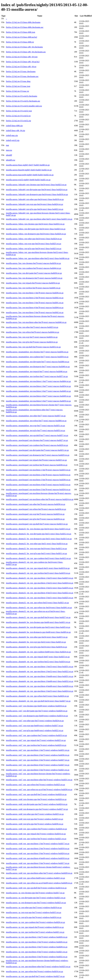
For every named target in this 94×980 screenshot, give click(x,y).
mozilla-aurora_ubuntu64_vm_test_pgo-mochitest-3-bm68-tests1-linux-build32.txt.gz (40, 681)
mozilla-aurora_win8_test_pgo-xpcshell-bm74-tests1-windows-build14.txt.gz (36, 888)
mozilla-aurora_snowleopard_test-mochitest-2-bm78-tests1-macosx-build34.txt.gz (38, 475)
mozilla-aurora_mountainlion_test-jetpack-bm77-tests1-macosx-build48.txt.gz (37, 371)
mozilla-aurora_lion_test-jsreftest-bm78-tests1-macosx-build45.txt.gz (33, 288)
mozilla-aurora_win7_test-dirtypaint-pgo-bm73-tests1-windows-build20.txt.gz (37, 711)
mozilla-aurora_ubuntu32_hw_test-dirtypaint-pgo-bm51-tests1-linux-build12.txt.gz (38, 534)
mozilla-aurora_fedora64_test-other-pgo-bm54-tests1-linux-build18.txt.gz (35, 199)
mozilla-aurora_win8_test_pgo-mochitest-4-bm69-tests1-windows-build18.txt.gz (38, 858)
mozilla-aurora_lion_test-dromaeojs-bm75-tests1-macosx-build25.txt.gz (34, 278)
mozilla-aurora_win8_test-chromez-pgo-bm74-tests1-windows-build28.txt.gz (36, 799)
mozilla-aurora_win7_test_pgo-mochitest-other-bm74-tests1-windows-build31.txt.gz (39, 780)
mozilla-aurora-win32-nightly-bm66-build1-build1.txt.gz (28, 180)
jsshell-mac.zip (12, 135)
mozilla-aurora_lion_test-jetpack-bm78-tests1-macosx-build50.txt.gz (33, 283)
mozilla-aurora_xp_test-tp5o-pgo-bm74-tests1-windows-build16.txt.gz (34, 917)
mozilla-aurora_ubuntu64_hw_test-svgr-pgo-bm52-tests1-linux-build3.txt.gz (36, 642)
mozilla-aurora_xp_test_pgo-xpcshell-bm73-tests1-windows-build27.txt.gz (35, 976)
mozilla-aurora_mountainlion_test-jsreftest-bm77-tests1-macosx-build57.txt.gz (37, 376)
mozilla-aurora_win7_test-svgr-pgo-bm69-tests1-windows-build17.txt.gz (34, 726)
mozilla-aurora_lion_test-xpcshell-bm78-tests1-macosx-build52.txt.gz (33, 347)
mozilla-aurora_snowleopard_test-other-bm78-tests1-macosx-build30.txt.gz (35, 504)
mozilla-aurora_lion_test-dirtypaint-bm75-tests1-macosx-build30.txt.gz (34, 273)
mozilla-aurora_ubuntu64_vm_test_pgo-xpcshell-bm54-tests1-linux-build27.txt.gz (38, 701)
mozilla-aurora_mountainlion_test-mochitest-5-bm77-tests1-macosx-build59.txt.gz (38, 401)
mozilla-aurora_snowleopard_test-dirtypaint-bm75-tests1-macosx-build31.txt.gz (37, 450)
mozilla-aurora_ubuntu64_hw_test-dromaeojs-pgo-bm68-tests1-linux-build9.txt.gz (38, 632)
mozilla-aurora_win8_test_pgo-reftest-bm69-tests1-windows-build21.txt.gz (35, 878)
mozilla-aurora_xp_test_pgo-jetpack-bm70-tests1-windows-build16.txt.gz (35, 927)
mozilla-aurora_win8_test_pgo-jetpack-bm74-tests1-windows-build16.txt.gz (36, 834)
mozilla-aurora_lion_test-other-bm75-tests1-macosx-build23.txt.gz (32, 327)
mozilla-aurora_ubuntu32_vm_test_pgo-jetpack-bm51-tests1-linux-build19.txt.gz (38, 568)
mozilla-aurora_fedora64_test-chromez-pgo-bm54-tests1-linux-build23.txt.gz (36, 185)
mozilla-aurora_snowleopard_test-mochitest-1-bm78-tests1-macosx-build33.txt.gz (38, 470)
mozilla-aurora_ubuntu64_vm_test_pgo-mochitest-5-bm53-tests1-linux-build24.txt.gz (40, 691)
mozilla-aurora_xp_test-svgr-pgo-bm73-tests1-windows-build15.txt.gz (33, 912)
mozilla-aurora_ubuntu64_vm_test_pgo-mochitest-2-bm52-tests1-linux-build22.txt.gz (40, 671)
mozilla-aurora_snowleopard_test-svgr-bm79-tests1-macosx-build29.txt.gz (35, 514)
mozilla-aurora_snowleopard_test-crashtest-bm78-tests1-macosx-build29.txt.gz (37, 445)
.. (6, 19)
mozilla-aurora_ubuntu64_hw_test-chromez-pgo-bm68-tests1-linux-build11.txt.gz (38, 622)
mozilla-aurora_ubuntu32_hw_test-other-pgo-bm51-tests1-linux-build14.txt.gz (37, 544)
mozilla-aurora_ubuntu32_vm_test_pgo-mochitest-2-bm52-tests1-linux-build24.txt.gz (40, 583)
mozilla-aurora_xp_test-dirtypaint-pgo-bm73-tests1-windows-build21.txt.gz (36, 898)
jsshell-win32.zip (13, 140)
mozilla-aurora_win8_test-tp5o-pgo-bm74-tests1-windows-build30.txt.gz (35, 824)
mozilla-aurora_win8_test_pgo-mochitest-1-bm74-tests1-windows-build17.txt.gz (38, 844)
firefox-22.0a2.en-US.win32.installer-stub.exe (24, 106)
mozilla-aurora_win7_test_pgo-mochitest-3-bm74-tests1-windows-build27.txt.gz (38, 760)
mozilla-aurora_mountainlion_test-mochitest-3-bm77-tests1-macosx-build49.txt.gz (38, 391)
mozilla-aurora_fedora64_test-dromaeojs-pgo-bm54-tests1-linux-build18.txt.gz (37, 194)
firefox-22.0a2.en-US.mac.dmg (18, 81)
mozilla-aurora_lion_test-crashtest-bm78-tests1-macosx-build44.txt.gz (33, 268)
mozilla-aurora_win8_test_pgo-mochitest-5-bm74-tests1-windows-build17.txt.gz (38, 863)
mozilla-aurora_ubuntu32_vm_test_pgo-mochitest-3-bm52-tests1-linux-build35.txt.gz (40, 588)
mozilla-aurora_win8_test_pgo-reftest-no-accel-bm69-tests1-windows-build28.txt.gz (39, 883)
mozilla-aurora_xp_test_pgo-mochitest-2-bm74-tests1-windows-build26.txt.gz (37, 942)
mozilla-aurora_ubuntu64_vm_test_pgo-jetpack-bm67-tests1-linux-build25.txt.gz (38, 657)
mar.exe (9, 150)
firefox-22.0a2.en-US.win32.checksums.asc (23, 101)
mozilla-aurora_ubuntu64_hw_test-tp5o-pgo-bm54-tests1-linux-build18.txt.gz (36, 647)
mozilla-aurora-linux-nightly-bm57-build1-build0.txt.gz (28, 165)
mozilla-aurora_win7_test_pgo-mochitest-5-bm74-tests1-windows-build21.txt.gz (38, 770)
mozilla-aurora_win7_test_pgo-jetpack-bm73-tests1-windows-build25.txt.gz (36, 740)
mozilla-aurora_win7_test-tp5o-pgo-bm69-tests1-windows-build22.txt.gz (35, 730)
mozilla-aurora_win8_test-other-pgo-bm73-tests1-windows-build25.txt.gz (35, 814)
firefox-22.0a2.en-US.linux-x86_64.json (22, 57)
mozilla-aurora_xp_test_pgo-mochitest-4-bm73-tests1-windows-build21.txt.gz (37, 952)
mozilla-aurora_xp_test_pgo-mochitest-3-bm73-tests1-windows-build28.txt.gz (37, 947)
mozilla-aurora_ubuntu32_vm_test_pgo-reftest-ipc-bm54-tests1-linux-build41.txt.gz (39, 608)
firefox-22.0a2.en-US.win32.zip (18, 121)
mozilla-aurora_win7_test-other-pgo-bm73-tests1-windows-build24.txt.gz (35, 721)
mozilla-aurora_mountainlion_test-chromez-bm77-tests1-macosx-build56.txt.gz (37, 352)
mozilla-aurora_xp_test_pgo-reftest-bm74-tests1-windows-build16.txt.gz (34, 971)
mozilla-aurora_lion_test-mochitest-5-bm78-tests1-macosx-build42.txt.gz (35, 312)
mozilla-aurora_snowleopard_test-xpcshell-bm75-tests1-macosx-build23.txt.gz (37, 524)
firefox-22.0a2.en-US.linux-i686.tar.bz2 (21, 37)
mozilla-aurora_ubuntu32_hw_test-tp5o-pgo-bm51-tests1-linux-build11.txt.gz (36, 553)
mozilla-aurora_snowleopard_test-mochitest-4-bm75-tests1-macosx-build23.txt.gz (38, 485)
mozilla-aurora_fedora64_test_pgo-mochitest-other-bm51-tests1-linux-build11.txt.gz (39, 219)
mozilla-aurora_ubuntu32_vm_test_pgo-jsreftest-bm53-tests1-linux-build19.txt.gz (38, 573)
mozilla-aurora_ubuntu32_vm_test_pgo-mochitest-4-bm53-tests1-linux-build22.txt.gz (40, 593)
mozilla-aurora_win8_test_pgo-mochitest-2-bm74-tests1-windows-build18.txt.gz (38, 849)
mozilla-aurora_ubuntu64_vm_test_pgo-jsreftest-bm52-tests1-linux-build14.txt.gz (38, 662)
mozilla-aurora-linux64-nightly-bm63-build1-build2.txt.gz (29, 170)
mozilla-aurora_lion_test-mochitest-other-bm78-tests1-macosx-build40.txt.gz (36, 322)
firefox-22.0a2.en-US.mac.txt (17, 91)
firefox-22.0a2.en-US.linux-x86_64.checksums (24, 47)
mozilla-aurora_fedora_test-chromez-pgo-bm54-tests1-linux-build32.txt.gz (35, 224)
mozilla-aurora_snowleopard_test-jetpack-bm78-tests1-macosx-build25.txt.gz (36, 460)
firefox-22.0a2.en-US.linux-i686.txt (20, 42)
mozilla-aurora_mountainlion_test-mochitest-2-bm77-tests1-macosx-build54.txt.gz (38, 386)
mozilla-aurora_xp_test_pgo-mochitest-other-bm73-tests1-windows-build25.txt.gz (38, 967)
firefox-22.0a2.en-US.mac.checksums (21, 71)
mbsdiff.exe (11, 160)
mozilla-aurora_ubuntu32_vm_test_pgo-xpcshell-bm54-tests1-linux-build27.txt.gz (38, 617)
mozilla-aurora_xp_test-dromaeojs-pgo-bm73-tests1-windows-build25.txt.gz (36, 903)
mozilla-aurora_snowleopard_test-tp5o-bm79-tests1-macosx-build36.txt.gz (35, 519)
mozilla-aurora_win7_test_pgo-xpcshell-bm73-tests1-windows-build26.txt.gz (36, 794)
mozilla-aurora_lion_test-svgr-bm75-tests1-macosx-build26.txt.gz (32, 337)
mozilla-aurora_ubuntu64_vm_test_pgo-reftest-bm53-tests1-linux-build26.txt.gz (37, 696)
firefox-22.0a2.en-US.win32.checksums (21, 96)
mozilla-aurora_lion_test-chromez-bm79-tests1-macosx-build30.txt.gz (33, 263)
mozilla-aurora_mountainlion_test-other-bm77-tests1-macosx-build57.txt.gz (36, 416)
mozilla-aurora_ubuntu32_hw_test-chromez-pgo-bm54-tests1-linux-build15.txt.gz (38, 529)
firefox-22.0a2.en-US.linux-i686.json (20, 32)
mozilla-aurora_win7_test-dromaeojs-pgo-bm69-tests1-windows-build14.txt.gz (37, 716)
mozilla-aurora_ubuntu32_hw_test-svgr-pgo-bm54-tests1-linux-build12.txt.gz (36, 549)
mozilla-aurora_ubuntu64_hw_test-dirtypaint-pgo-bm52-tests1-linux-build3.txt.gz (38, 627)
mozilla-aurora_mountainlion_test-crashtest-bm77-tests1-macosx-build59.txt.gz (37, 357)
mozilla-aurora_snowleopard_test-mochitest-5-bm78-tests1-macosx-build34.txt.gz (38, 490)
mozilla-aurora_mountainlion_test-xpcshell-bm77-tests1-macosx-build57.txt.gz (37, 435)
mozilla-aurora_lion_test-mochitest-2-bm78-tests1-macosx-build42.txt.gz (35, 298)
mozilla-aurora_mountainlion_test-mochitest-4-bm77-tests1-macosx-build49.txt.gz (38, 396)
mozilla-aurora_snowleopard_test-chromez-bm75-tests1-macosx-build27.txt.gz (37, 440)
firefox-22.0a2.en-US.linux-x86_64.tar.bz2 (23, 62)
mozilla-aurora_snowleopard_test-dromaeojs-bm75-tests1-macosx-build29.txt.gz (38, 455)
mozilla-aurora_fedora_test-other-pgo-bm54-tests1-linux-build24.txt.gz (34, 239)
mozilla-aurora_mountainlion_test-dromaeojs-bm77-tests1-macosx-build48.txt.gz (38, 367)
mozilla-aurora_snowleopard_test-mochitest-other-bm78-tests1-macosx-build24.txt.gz (40, 499)
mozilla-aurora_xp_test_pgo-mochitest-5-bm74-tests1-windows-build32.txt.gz (37, 957)
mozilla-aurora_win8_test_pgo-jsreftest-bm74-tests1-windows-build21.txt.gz (36, 839)
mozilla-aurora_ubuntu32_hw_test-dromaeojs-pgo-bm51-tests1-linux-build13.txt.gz (39, 539)
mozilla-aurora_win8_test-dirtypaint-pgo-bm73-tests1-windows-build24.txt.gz (37, 804)
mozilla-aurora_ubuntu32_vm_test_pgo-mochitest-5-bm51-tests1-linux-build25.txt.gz (40, 598)
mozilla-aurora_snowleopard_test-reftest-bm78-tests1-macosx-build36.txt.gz (36, 509)
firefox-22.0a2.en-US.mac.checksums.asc (22, 76)
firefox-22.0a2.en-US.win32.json (19, 111)
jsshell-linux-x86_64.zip (15, 131)
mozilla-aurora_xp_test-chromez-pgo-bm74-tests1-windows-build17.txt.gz (35, 893)
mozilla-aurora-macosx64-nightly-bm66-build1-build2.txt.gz (30, 175)
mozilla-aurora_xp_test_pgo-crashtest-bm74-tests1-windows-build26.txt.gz (35, 922)
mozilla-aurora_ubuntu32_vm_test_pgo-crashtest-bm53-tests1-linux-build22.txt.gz (38, 558)
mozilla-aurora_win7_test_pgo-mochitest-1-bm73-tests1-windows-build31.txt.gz (38, 750)
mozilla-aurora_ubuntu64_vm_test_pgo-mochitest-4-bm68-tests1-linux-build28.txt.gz (40, 686)
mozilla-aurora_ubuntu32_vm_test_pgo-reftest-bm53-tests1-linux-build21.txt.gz (37, 603)
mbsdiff (9, 155)
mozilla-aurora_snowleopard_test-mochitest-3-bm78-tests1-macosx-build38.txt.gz (38, 480)
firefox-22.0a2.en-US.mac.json (18, 86)
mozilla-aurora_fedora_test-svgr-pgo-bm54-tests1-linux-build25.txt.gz (33, 244)
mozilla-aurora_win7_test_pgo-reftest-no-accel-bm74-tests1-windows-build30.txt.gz (39, 789)
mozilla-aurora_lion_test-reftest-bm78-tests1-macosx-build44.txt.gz (32, 332)
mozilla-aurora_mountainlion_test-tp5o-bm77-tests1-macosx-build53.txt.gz (35, 430)
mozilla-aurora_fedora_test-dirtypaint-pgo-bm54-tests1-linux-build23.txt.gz (36, 229)
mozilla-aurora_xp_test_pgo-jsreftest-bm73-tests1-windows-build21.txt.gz (35, 932)
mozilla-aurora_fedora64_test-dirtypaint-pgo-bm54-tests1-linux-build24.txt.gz (37, 190)
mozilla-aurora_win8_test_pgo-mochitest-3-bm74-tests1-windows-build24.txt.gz (38, 853)
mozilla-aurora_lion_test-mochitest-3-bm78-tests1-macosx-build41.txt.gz (35, 303)
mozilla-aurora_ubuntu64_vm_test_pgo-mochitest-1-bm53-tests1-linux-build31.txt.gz (40, 667)
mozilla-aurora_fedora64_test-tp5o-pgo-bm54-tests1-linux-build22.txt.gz (35, 209)
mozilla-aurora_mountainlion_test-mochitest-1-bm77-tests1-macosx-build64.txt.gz (38, 381)
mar (7, 145)
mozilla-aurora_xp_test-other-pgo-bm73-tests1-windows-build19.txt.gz (34, 908)
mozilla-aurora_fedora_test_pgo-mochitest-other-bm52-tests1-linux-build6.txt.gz (38, 258)
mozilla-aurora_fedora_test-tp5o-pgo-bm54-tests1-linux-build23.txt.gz (34, 249)
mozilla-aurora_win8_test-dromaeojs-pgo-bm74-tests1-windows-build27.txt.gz (37, 809)
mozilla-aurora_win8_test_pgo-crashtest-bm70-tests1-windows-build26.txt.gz (36, 829)
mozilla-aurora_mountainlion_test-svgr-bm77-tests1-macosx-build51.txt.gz (35, 426)
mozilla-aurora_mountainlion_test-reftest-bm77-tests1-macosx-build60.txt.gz (36, 421)
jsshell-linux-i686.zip (14, 126)
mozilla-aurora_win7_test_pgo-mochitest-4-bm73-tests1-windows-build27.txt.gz (38, 765)
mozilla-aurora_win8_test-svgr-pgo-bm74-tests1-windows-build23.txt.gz (34, 819)
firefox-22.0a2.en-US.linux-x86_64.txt (21, 67)
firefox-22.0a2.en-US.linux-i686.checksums (23, 22)
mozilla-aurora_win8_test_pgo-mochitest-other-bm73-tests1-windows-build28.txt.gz (39, 873)
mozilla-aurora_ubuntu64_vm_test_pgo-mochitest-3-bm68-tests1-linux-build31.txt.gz (40, 676)
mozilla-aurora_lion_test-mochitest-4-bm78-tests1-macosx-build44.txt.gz (35, 308)
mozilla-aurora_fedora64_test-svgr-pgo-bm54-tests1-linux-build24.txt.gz (34, 204)
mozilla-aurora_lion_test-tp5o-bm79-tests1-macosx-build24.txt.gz (32, 342)
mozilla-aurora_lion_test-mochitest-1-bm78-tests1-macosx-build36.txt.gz (35, 293)
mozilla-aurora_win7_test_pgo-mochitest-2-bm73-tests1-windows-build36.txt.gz (38, 755)
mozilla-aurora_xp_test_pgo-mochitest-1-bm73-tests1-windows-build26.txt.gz (37, 937)
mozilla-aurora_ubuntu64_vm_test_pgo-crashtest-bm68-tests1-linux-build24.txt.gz (38, 652)
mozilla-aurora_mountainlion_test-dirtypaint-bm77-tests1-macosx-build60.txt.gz (38, 362)
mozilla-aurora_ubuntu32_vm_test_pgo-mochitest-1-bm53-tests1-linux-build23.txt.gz (40, 578)
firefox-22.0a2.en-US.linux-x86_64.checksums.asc (26, 52)
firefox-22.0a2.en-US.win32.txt (18, 116)
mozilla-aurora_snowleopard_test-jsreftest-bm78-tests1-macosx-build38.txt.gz (37, 465)
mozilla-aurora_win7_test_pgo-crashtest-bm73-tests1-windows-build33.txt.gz (36, 735)
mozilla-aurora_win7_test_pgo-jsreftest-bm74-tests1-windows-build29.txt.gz (36, 745)
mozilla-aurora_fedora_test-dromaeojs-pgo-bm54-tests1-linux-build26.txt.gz (36, 234)
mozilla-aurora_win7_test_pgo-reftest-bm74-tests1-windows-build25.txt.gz (35, 785)
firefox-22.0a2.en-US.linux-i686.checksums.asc (25, 27)
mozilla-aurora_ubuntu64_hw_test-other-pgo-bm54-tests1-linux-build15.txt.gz (37, 637)
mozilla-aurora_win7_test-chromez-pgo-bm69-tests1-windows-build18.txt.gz (36, 706)
